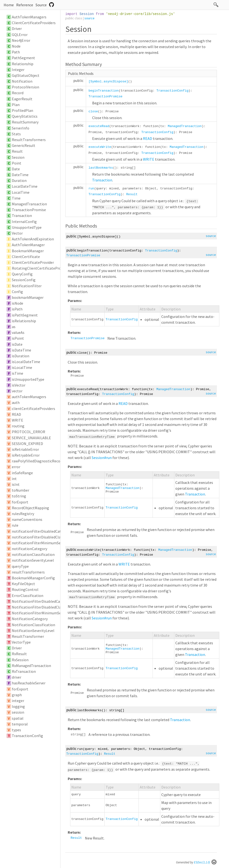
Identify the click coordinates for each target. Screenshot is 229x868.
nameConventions (27, 519)
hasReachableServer (29, 683)
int (14, 479)
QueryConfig (22, 274)
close (93, 111)
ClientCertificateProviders (34, 23)
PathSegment (23, 58)
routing (18, 426)
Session (18, 157)
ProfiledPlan (22, 110)
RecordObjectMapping (30, 508)
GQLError (20, 35)
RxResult (19, 654)
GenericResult (24, 145)
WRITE (18, 420)
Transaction (22, 215)
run (91, 189)
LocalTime (21, 192)
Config (17, 292)
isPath (17, 309)
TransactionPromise (29, 210)
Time (16, 198)
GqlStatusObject (26, 75)
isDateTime (22, 350)
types (16, 730)
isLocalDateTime (26, 362)
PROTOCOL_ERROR (29, 432)
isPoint (18, 338)
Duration (19, 180)
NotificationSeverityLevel (33, 631)
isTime (18, 373)
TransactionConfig (27, 736)
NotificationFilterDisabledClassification (45, 607)
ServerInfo (21, 128)
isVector (19, 385)
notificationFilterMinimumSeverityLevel (45, 543)
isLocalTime (22, 367)
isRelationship (24, 321)
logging (18, 706)
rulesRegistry (23, 514)
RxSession (20, 660)
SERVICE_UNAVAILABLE (31, 438)
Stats (16, 134)
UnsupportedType (27, 227)
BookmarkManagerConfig (33, 578)
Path (16, 52)
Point (17, 163)
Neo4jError (21, 40)
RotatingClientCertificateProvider (41, 268)
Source (41, 5)
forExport (20, 502)
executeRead (99, 126)
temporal (20, 724)
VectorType (21, 642)
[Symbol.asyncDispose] (108, 82)
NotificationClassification (33, 625)
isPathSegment (25, 315)
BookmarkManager (28, 251)
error (16, 467)
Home (9, 5)
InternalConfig (24, 222)
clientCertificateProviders (33, 409)
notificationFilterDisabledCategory (41, 531)
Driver (17, 29)
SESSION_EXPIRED (27, 444)
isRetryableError (26, 455)
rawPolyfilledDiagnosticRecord (38, 461)
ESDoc (205, 862)
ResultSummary (25, 122)
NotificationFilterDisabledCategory (41, 601)
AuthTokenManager (28, 245)
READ (16, 414)
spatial (18, 718)
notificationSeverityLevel (33, 560)
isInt (16, 484)
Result (17, 151)
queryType (20, 566)
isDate (17, 344)
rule (15, 525)
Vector (17, 233)
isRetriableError (25, 449)
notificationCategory (30, 549)
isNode (18, 303)
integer (18, 701)
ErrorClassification (28, 595)
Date (16, 169)
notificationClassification (33, 554)
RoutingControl (25, 589)
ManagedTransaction (29, 204)
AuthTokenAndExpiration (33, 239)
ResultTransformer (28, 636)
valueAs (18, 332)
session (18, 712)
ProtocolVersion (26, 87)
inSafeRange (22, 473)
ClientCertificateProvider (33, 262)
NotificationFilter (27, 286)
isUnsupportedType (28, 379)
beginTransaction (104, 91)
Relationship (23, 64)
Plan (16, 105)
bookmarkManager (28, 297)
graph (17, 695)
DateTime (20, 175)
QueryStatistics (25, 116)
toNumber (21, 490)
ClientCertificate (26, 257)
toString (19, 496)
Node (16, 46)
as (14, 327)
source (89, 18)
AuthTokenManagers (29, 17)
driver (17, 677)
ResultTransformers (29, 140)
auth (16, 402)
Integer (18, 70)
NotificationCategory (30, 619)
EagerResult (22, 99)
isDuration (21, 356)
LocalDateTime (25, 186)
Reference (25, 5)
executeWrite (100, 147)
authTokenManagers (29, 397)
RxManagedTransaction (31, 666)
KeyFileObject (23, 584)
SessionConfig (24, 280)
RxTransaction (24, 671)
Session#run (102, 458)
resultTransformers (28, 572)
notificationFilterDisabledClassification (45, 537)
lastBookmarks (101, 168)
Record (18, 93)
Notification (22, 81)
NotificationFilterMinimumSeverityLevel (46, 613)
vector (17, 391)
